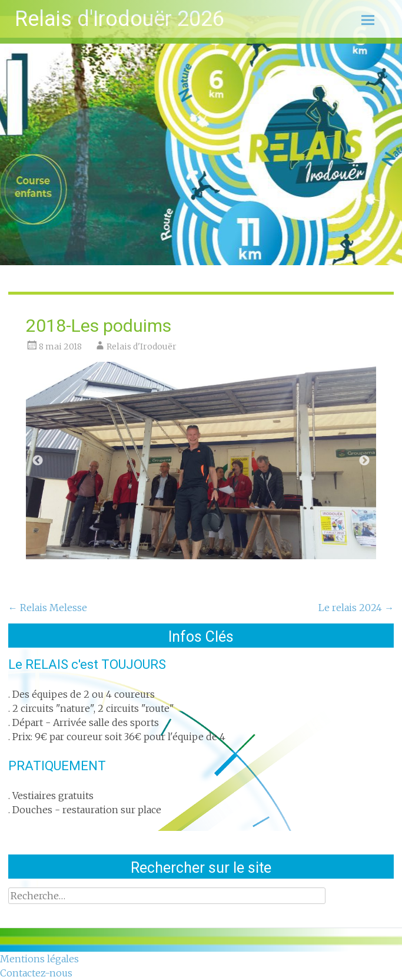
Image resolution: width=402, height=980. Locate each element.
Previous (38, 461)
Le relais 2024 (356, 608)
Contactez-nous (36, 973)
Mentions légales (39, 959)
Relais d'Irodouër (142, 347)
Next (364, 461)
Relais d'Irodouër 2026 (119, 19)
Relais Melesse (48, 608)
